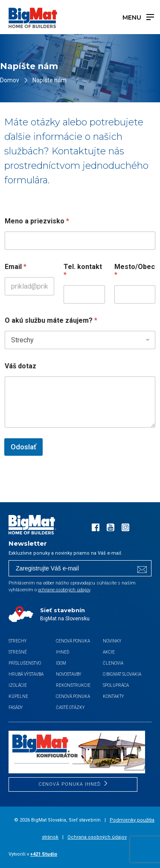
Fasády (16, 707)
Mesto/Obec (135, 271)
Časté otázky (70, 707)
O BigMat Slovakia (122, 674)
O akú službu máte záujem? (51, 320)
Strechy (18, 641)
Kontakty (113, 696)
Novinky (112, 641)
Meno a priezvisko (37, 221)
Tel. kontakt (83, 271)
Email (16, 267)
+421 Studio (44, 854)
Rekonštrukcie (73, 685)
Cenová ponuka (73, 696)
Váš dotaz (20, 366)
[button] (17, 851)
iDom (61, 663)
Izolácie (18, 685)
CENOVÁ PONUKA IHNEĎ (70, 784)
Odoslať (23, 447)
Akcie (109, 652)
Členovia (113, 663)
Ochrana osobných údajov (97, 837)
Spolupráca (116, 685)
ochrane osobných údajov (64, 590)
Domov (10, 80)
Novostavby (69, 674)
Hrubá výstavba (26, 674)
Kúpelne (18, 696)
